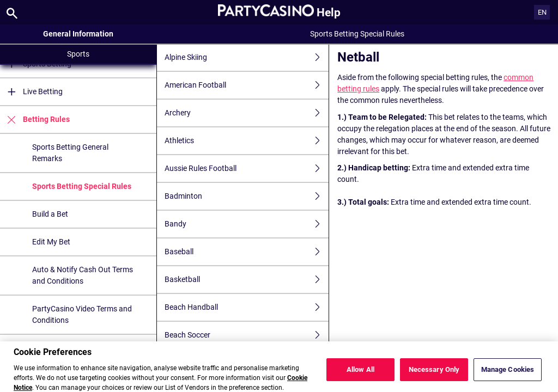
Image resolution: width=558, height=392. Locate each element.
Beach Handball (247, 307)
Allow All (360, 374)
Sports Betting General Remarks (70, 153)
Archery (247, 113)
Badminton (247, 196)
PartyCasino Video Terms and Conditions (82, 314)
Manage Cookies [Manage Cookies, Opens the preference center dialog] (508, 374)
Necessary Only (434, 374)
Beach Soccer (247, 335)
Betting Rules (35, 120)
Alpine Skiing (247, 57)
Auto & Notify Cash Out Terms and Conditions (83, 275)
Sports (78, 54)
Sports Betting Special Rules (82, 186)
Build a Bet (50, 214)
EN (542, 12)
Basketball (247, 280)
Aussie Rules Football (247, 169)
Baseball (247, 252)
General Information (78, 34)
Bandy (247, 224)
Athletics (247, 141)
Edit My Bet (51, 242)
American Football (247, 85)
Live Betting (31, 92)
